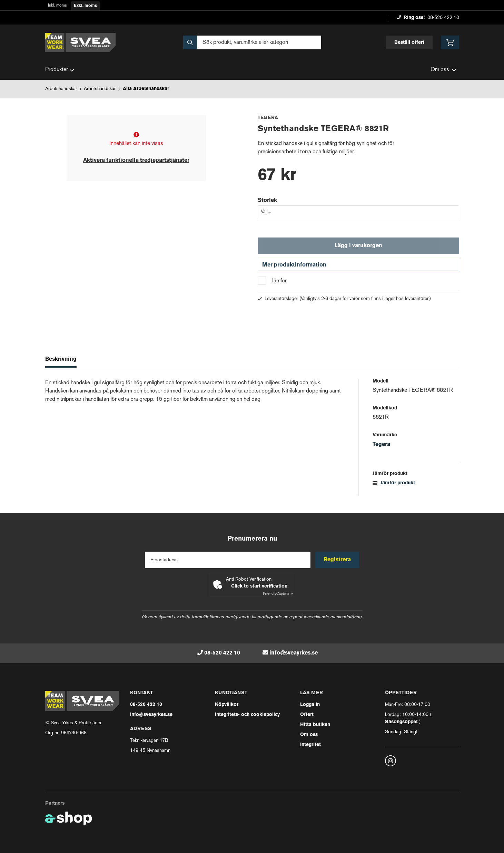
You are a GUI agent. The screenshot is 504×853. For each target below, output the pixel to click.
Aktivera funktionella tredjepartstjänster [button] (136, 161)
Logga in (310, 705)
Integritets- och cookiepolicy (247, 715)
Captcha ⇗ (278, 594)
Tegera (381, 446)
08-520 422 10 (443, 18)
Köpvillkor (227, 705)
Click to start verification (259, 586)
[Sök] (252, 42)
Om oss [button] (443, 70)
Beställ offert (409, 43)
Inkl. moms (57, 6)
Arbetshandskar (61, 89)
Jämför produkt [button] (394, 484)
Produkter (60, 70)
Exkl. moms (85, 6)
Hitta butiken (315, 725)
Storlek (267, 201)
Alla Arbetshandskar (146, 89)
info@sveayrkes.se (294, 653)
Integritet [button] (310, 745)
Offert (307, 715)
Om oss (309, 735)
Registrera (338, 560)
